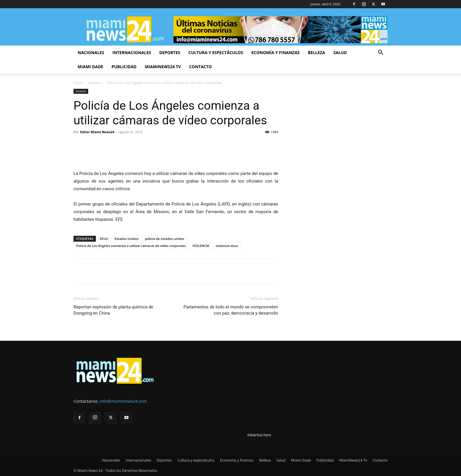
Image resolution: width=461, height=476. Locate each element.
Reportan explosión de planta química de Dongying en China (113, 310)
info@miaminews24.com (123, 401)
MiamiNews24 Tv (163, 67)
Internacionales (132, 52)
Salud (340, 52)
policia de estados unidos (165, 239)
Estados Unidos (127, 239)
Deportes (170, 52)
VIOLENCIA (201, 246)
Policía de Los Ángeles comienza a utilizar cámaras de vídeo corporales (131, 246)
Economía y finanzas (275, 52)
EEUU (104, 239)
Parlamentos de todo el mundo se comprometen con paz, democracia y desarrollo (231, 310)
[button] (380, 53)
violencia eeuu (227, 246)
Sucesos (95, 83)
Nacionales (91, 52)
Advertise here (259, 435)
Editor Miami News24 (97, 132)
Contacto (200, 67)
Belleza (316, 52)
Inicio (78, 83)
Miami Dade (90, 67)
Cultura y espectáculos (216, 52)
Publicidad (124, 67)
